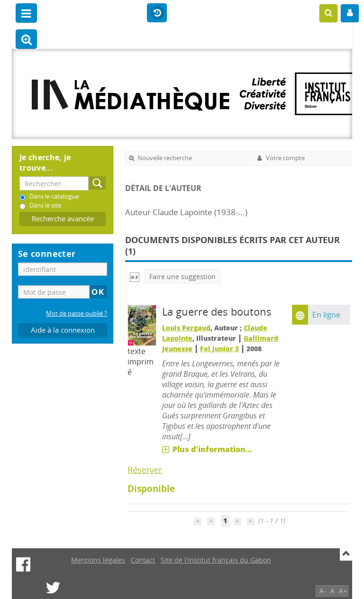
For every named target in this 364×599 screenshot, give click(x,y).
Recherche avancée (63, 219)
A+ (343, 591)
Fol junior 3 (219, 349)
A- (323, 591)
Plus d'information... (213, 449)
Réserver (145, 470)
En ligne (326, 315)
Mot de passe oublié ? (77, 313)
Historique (157, 13)
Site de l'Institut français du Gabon (216, 560)
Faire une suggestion (182, 277)
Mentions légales (98, 560)
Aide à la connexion (63, 330)
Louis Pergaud (186, 328)
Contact (143, 560)
